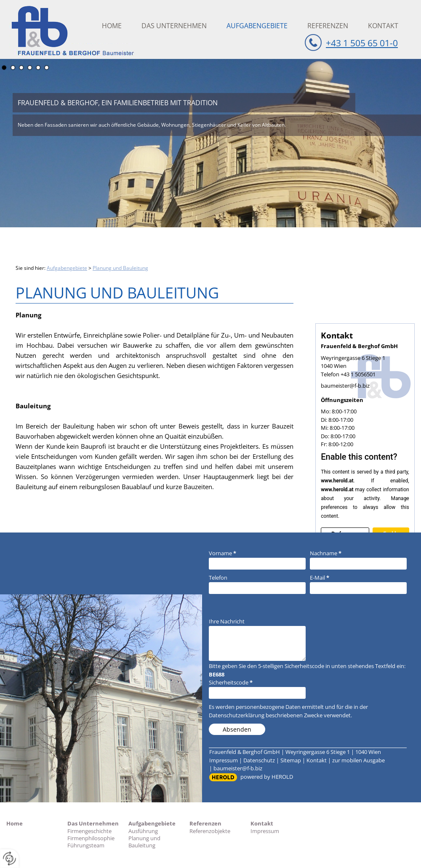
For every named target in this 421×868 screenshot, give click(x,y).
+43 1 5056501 (358, 374)
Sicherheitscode (231, 682)
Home (112, 26)
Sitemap (291, 760)
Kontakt (383, 26)
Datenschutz (259, 760)
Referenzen (328, 26)
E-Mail (320, 578)
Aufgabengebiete (257, 26)
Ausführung (143, 831)
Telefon (218, 578)
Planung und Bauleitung (120, 268)
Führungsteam (86, 845)
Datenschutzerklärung (237, 715)
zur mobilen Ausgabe (358, 760)
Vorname (222, 553)
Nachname (326, 553)
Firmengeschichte (89, 831)
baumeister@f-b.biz (345, 386)
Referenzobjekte (210, 831)
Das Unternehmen (174, 26)
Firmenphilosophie (91, 838)
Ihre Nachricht (227, 621)
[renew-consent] (9, 859)
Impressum (224, 760)
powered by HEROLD (267, 777)
